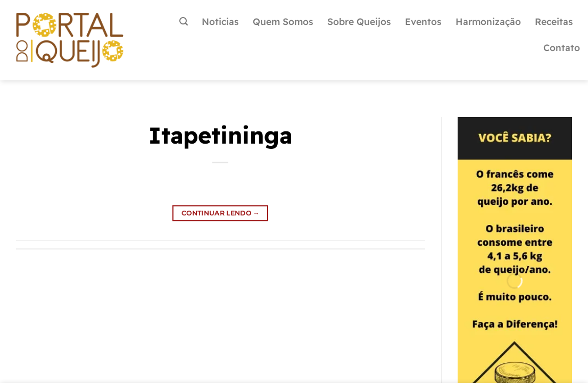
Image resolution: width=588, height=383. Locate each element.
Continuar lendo (221, 213)
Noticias (220, 21)
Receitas (554, 21)
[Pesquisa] (184, 22)
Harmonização (488, 21)
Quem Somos (283, 21)
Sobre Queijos (359, 21)
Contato (562, 47)
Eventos (423, 21)
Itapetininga (220, 135)
